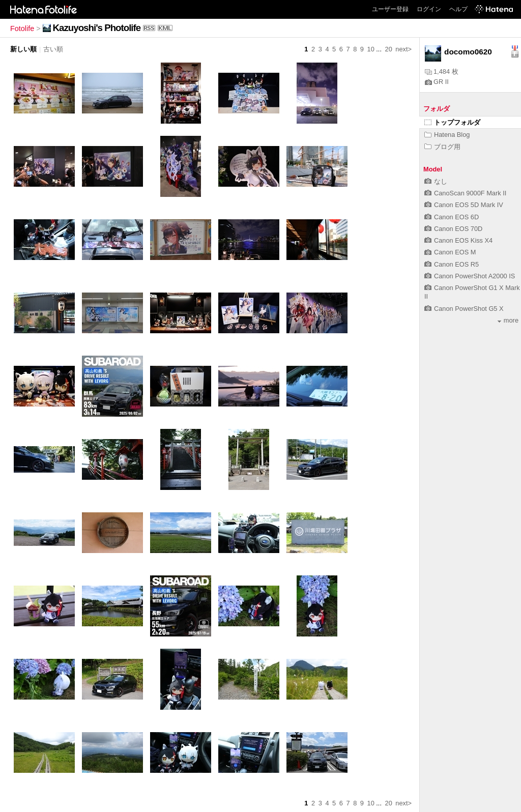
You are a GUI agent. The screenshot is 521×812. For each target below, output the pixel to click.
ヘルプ (458, 9)
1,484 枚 (442, 71)
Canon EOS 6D (452, 217)
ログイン (429, 9)
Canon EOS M (450, 252)
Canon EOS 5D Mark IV (464, 205)
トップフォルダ (452, 122)
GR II (437, 82)
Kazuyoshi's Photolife (97, 28)
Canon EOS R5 (452, 264)
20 (389, 49)
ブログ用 (442, 147)
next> (403, 49)
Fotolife (22, 28)
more (508, 320)
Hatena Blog (447, 135)
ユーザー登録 (390, 9)
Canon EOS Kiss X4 (458, 240)
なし (436, 181)
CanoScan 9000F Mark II (465, 193)
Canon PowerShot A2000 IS (470, 276)
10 (371, 49)
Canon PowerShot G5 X (464, 309)
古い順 (53, 49)
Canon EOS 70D (453, 229)
